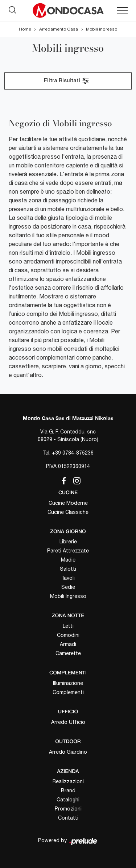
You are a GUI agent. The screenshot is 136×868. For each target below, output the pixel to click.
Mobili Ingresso (68, 596)
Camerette (68, 653)
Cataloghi (68, 800)
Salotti (68, 569)
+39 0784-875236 (73, 453)
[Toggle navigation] (122, 11)
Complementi (68, 692)
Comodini (68, 635)
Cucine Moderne (68, 503)
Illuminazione (68, 683)
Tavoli (68, 578)
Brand (68, 790)
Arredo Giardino (68, 752)
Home (25, 29)
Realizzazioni (68, 781)
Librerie (68, 542)
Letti (68, 626)
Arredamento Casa (59, 29)
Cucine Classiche (68, 512)
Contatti (68, 818)
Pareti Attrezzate (68, 551)
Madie (68, 560)
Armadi (68, 644)
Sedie (68, 587)
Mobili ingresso (102, 29)
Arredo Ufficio (68, 722)
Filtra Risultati (67, 81)
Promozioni (68, 809)
